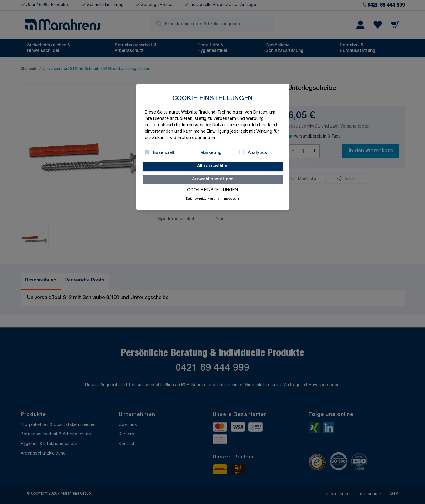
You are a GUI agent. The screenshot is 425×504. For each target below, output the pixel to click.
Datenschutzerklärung (203, 199)
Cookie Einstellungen (212, 190)
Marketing (211, 153)
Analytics (257, 153)
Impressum (231, 199)
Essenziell (164, 153)
